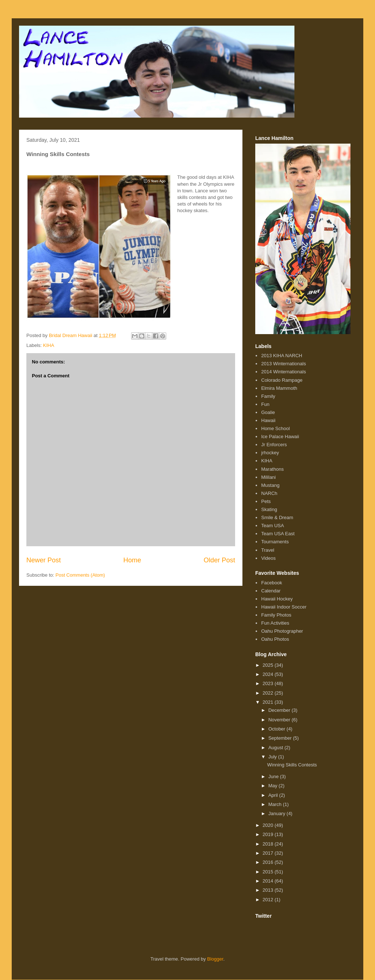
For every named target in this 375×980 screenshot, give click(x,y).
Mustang (270, 485)
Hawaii (268, 420)
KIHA (49, 345)
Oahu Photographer (282, 631)
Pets (266, 501)
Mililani (268, 477)
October (278, 729)
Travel (268, 550)
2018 (269, 844)
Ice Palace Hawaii (280, 437)
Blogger (215, 959)
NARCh (269, 493)
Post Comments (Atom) (80, 575)
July (273, 757)
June (274, 776)
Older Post (219, 560)
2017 (269, 853)
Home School (275, 428)
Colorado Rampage (282, 380)
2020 (269, 825)
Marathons (272, 469)
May (274, 786)
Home (132, 560)
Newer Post (44, 560)
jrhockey (270, 453)
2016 (269, 862)
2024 (269, 674)
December (280, 710)
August (276, 748)
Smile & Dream (277, 517)
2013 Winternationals (283, 364)
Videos (268, 558)
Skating (269, 509)
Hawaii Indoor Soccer (284, 607)
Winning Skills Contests (292, 765)
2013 (269, 890)
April (274, 795)
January (278, 813)
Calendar (271, 591)
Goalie (268, 412)
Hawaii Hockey (277, 599)
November (280, 720)
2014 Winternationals (283, 372)
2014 (269, 881)
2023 (269, 683)
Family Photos (276, 615)
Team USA (272, 526)
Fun (265, 404)
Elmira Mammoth (279, 388)
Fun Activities (275, 623)
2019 (269, 834)
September (281, 738)
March (276, 804)
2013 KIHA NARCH (282, 356)
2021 (269, 702)
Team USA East (278, 534)
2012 (269, 900)
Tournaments (275, 542)
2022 (269, 693)
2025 (269, 665)
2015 (269, 872)
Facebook (272, 583)
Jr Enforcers (274, 445)
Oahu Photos (275, 639)
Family (268, 396)
